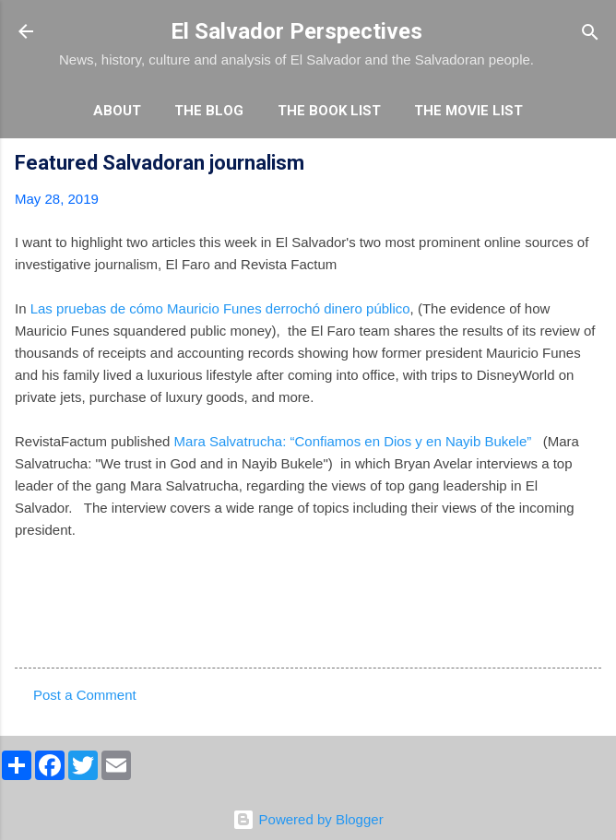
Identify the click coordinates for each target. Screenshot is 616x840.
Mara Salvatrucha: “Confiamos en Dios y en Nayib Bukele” (353, 441)
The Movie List (468, 111)
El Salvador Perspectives (296, 31)
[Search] (590, 34)
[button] (590, 166)
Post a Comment (85, 695)
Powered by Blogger (308, 819)
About (117, 111)
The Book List (329, 111)
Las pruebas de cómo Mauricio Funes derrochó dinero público (219, 308)
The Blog (209, 111)
